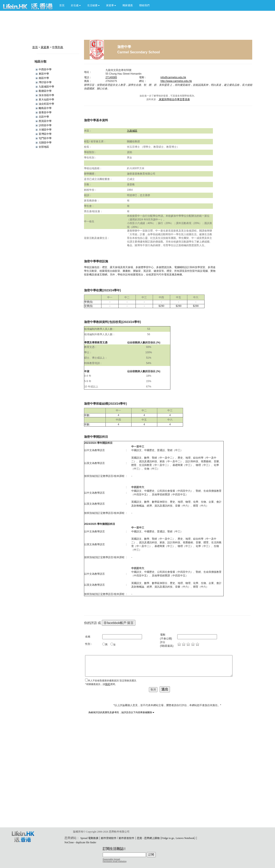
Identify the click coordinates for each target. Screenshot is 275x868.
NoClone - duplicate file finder (80, 842)
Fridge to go (168, 838)
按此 (108, 684)
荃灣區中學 (45, 134)
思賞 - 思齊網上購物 (148, 838)
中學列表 (58, 47)
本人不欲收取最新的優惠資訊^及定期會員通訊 (112, 681)
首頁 (62, 5)
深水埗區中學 (46, 95)
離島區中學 (45, 108)
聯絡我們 (144, 5)
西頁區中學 (45, 121)
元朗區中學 (45, 143)
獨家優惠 (128, 5)
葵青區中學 (45, 112)
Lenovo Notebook (185, 838)
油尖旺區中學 (46, 104)
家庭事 (45, 47)
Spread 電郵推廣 (89, 838)
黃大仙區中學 (46, 100)
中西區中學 (45, 69)
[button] (76, 5)
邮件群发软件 (127, 838)
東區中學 (44, 74)
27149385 (111, 77)
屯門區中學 (45, 138)
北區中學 (44, 117)
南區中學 (44, 78)
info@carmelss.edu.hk (173, 77)
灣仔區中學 (45, 82)
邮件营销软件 (109, 838)
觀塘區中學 (45, 91)
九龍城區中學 (46, 87)
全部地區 (44, 147)
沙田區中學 (45, 125)
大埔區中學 (45, 130)
